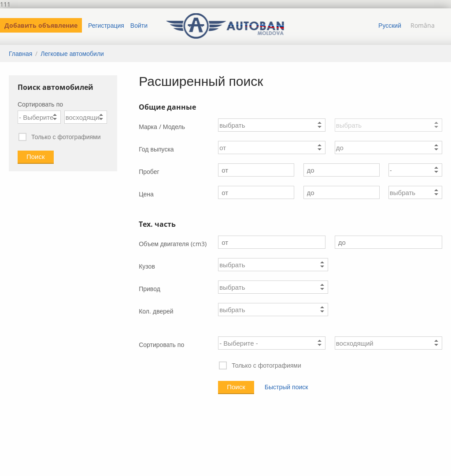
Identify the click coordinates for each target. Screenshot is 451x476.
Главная (20, 54)
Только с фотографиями (59, 137)
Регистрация (106, 25)
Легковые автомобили (72, 54)
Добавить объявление (41, 25)
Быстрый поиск (286, 387)
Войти (139, 25)
